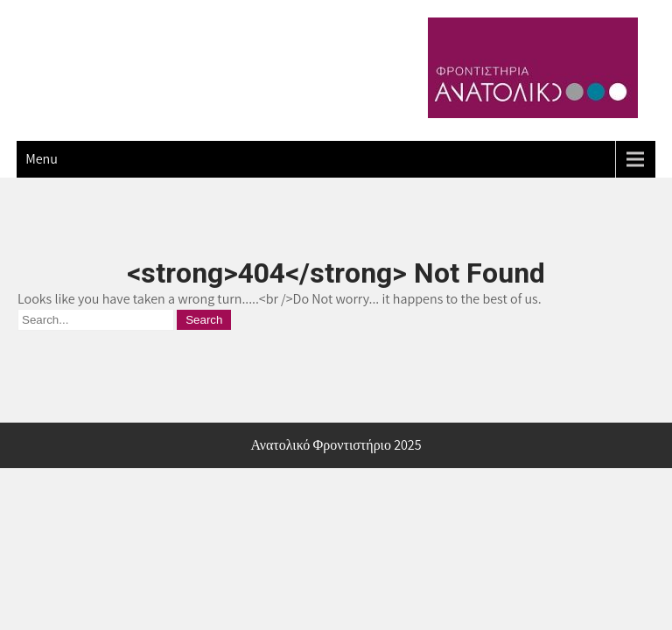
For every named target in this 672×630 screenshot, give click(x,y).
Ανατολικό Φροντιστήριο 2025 (336, 445)
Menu (42, 159)
